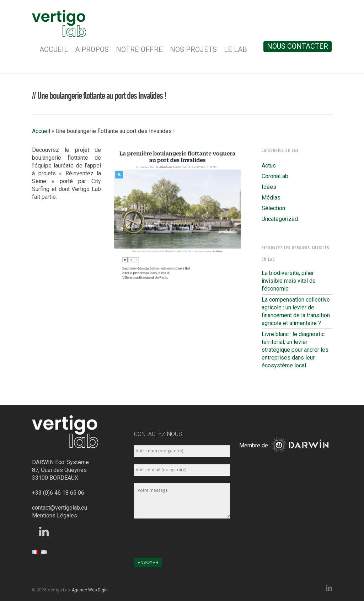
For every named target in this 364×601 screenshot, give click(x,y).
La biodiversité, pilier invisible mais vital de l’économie (289, 281)
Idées (269, 187)
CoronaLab (275, 176)
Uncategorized (280, 219)
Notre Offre (139, 49)
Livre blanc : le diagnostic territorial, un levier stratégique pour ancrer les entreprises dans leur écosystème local (295, 350)
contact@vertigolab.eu (60, 508)
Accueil (54, 49)
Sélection (273, 208)
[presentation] (188, 542)
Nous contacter (298, 46)
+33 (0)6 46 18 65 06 (58, 493)
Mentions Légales (55, 515)
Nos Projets (193, 49)
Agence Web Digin (90, 590)
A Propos (92, 49)
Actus (269, 166)
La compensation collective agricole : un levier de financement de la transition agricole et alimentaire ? (296, 311)
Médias (271, 198)
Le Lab (235, 49)
